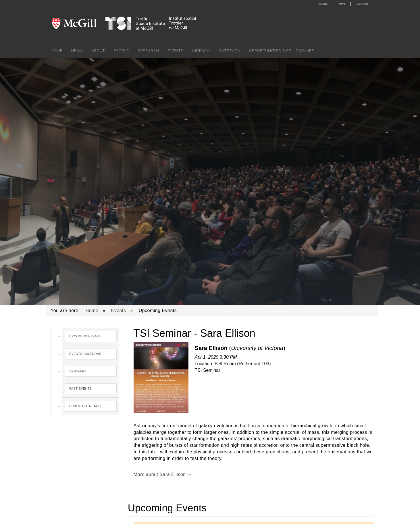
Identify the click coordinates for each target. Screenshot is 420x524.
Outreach (230, 51)
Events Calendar (85, 354)
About (98, 51)
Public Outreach (85, 406)
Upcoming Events (85, 336)
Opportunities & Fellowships (282, 51)
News (77, 51)
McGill (323, 4)
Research (148, 51)
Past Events (80, 388)
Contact (363, 4)
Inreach (201, 51)
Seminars (78, 371)
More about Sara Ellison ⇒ (162, 474)
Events (176, 51)
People (121, 51)
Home (57, 51)
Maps (342, 4)
